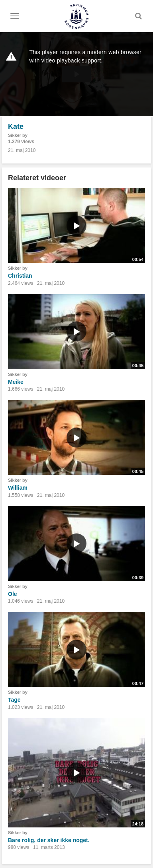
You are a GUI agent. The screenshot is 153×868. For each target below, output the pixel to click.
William (18, 488)
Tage (14, 700)
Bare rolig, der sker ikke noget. (49, 840)
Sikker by (18, 135)
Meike (16, 382)
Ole (13, 594)
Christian (20, 276)
